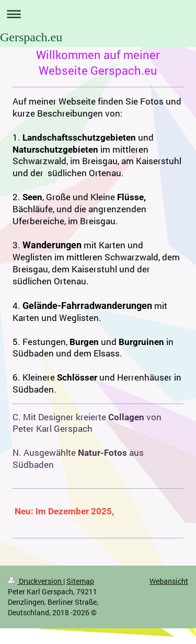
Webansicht (169, 581)
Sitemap (80, 581)
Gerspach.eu (31, 37)
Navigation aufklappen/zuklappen (98, 14)
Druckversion (36, 581)
